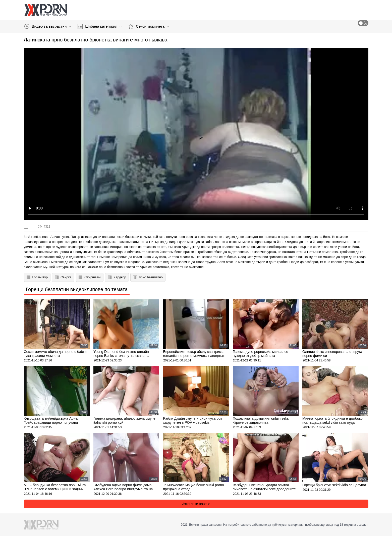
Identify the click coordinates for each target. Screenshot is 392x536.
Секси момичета (149, 26)
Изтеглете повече (196, 504)
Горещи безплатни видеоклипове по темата (77, 289)
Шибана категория (100, 26)
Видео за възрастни (48, 26)
